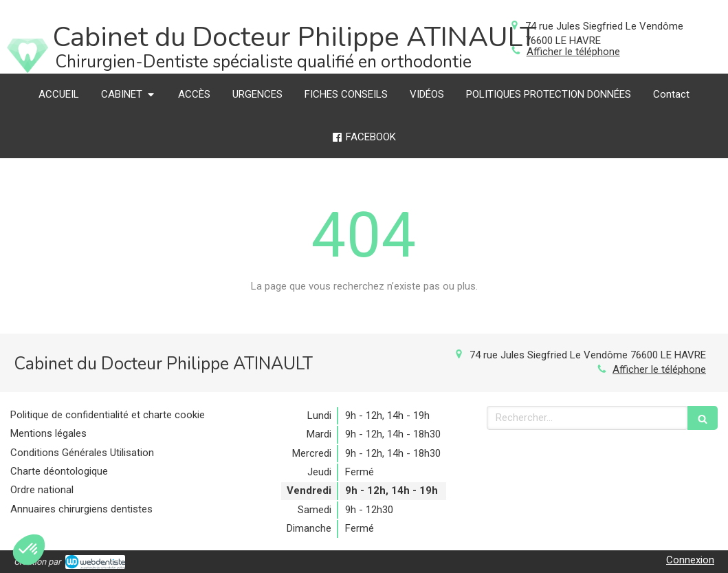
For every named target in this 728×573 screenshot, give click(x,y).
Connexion (690, 560)
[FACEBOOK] (364, 137)
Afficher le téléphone (573, 52)
